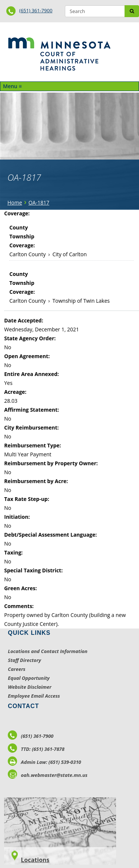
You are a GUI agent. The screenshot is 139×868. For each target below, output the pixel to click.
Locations (35, 860)
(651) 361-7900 (36, 10)
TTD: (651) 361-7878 (36, 749)
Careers (16, 669)
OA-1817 (39, 202)
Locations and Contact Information (48, 651)
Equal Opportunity (29, 678)
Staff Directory (24, 660)
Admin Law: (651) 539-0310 (44, 762)
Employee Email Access (34, 696)
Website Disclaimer (30, 687)
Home (15, 202)
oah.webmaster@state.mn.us (48, 775)
